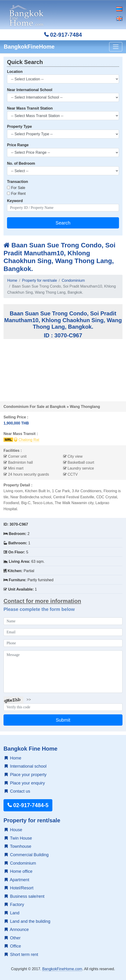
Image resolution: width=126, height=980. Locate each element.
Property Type (19, 127)
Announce (17, 930)
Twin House (18, 838)
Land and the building (27, 921)
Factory (14, 905)
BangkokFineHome (29, 47)
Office (13, 946)
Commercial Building (27, 855)
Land (12, 913)
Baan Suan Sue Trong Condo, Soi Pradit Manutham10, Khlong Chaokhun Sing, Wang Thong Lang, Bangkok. (59, 257)
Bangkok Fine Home (31, 749)
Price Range (18, 145)
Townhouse (18, 846)
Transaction (18, 182)
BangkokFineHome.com (62, 969)
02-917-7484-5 (28, 805)
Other (13, 938)
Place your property (26, 775)
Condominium (73, 280)
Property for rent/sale (39, 280)
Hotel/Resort (19, 888)
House (13, 830)
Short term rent (21, 955)
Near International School (30, 90)
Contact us (17, 791)
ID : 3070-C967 (63, 335)
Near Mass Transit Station (30, 108)
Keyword (15, 201)
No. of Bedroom (21, 163)
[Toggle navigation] (116, 47)
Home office (19, 871)
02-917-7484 (63, 35)
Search (63, 223)
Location (15, 72)
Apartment (17, 880)
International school (26, 766)
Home (12, 280)
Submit (63, 720)
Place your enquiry (25, 783)
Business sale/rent (25, 896)
